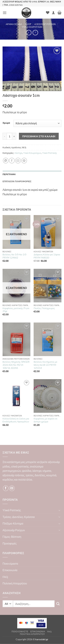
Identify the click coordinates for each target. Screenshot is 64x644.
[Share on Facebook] (12, 161)
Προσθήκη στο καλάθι (39, 136)
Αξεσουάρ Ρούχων (45, 24)
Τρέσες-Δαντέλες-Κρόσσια (19, 517)
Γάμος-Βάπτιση (12, 537)
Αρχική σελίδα (14, 24)
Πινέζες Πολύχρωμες (44, 308)
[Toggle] (59, 510)
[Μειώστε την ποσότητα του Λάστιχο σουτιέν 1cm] (5, 136)
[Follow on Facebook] (6, 488)
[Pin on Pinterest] (24, 161)
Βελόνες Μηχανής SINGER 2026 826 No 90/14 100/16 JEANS (16, 365)
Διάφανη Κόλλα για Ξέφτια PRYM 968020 (47, 256)
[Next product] (29, 33)
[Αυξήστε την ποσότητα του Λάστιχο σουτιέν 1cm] (14, 136)
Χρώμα (6, 123)
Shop (28, 24)
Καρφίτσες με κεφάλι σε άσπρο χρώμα (45, 420)
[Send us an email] (12, 488)
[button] (5, 13)
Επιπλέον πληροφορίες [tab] (17, 181)
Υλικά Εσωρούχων (32, 27)
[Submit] (58, 604)
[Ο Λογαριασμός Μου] (53, 13)
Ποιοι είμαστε (10, 563)
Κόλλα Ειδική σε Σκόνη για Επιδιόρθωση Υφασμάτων (16, 420)
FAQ (5, 577)
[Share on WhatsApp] (6, 161)
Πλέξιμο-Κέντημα (13, 523)
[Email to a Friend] (18, 161)
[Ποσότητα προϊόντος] (9, 136)
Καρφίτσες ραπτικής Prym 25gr (16, 310)
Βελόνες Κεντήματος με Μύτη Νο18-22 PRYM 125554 (45, 365)
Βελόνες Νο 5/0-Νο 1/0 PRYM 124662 (14, 256)
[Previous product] (35, 33)
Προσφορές (10, 543)
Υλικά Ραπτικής (50, 153)
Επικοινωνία (10, 570)
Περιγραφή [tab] (9, 174)
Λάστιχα (18, 153)
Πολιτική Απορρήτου (15, 583)
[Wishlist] (48, 13)
